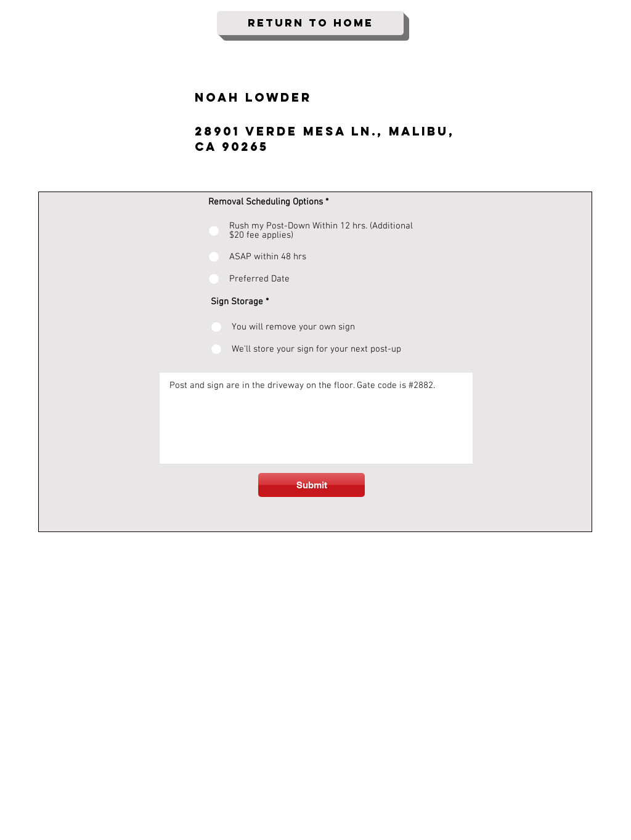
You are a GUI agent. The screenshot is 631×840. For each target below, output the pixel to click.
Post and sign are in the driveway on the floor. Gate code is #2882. (316, 418)
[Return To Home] (310, 23)
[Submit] (311, 485)
